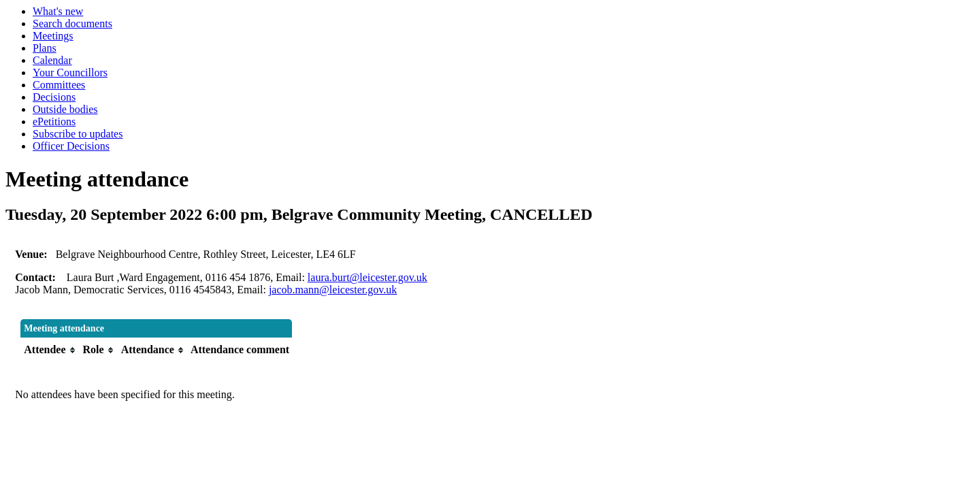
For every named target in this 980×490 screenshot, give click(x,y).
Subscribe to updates (78, 134)
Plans (45, 48)
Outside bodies (65, 109)
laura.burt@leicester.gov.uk (367, 277)
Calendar (52, 60)
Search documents (72, 23)
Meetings (53, 36)
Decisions (54, 97)
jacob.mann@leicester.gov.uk (333, 290)
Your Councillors (70, 72)
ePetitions (54, 121)
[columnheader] (50, 350)
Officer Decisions (71, 146)
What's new (58, 11)
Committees (59, 85)
